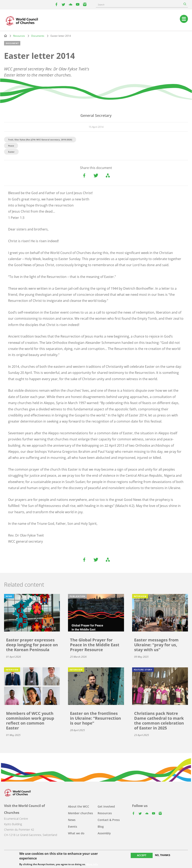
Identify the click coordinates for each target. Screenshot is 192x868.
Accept (142, 856)
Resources (19, 36)
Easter (11, 152)
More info (92, 865)
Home (5, 36)
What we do (76, 833)
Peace (11, 146)
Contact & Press (109, 820)
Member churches (80, 813)
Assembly (104, 833)
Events (73, 827)
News (72, 820)
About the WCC (79, 806)
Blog (101, 827)
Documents (38, 36)
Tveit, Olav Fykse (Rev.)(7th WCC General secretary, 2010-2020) (40, 140)
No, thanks (163, 855)
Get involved (106, 806)
